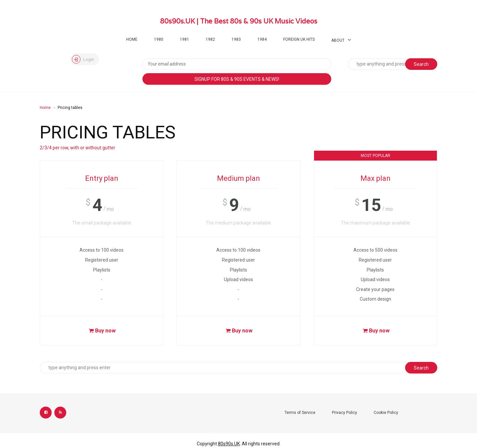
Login (83, 59)
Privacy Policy (344, 413)
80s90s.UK (229, 444)
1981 (185, 39)
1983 (236, 39)
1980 (159, 39)
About (338, 40)
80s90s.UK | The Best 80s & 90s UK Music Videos (239, 21)
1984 (262, 39)
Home (132, 39)
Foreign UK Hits (299, 39)
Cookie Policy (386, 413)
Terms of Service (300, 413)
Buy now (101, 331)
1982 (210, 39)
